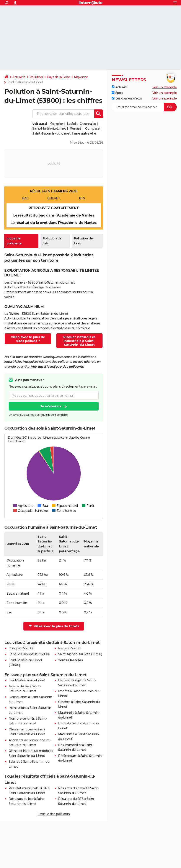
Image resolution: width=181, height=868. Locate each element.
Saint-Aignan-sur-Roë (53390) (80, 654)
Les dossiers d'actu (127, 98)
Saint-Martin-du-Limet (49, 128)
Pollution (36, 77)
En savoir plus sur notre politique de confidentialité (38, 415)
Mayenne (81, 77)
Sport (117, 93)
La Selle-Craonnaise (82, 124)
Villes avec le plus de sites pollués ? (28, 339)
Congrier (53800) (21, 648)
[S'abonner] (144, 107)
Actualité (19, 77)
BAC (25, 198)
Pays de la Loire (58, 77)
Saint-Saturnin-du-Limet (27, 680)
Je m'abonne (51, 406)
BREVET (54, 198)
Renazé (75, 128)
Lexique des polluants (54, 814)
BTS (82, 198)
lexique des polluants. (67, 367)
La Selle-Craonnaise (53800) (29, 654)
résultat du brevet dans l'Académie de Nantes (56, 223)
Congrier (57, 124)
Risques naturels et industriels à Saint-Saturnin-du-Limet (79, 341)
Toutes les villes (70, 660)
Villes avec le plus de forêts (54, 626)
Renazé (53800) (70, 648)
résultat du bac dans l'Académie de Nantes (56, 215)
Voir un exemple (165, 87)
